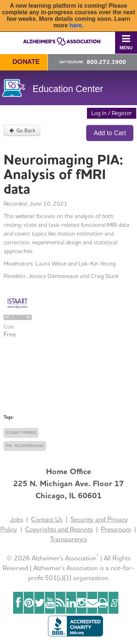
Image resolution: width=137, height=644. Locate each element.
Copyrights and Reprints (59, 529)
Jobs (16, 519)
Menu (126, 42)
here (76, 25)
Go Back (22, 130)
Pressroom (116, 529)
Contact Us (47, 519)
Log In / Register (112, 113)
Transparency (69, 539)
